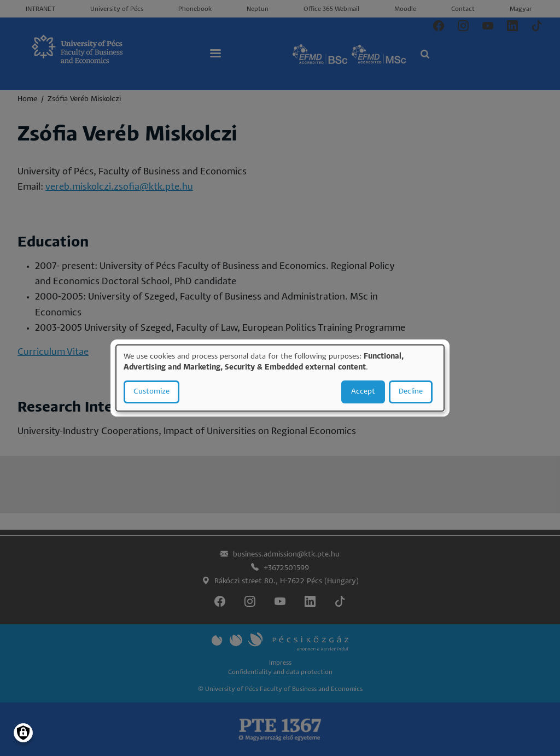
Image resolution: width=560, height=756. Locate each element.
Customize (151, 392)
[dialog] (280, 378)
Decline (411, 392)
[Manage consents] (23, 733)
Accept (363, 392)
